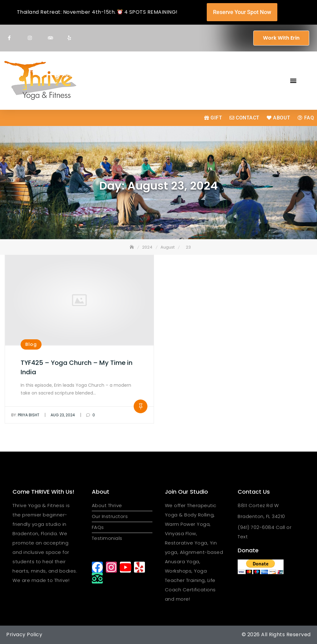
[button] (293, 81)
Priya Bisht (25, 415)
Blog (31, 344)
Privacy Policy (24, 634)
